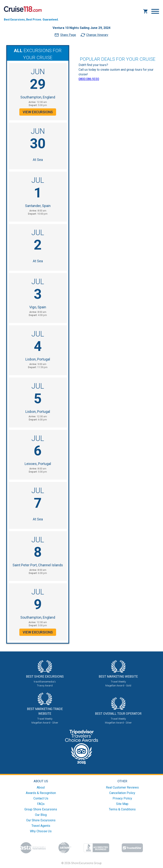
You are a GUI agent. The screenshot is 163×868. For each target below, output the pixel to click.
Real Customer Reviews (122, 787)
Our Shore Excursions (41, 820)
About (41, 787)
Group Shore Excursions (41, 809)
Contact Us (41, 798)
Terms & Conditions (122, 809)
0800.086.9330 (89, 79)
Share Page (68, 35)
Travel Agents (41, 826)
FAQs (41, 804)
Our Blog (41, 815)
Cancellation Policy (122, 793)
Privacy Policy (122, 798)
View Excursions (38, 112)
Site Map (122, 804)
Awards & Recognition (41, 793)
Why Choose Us (41, 831)
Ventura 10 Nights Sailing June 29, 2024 (81, 28)
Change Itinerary (97, 35)
